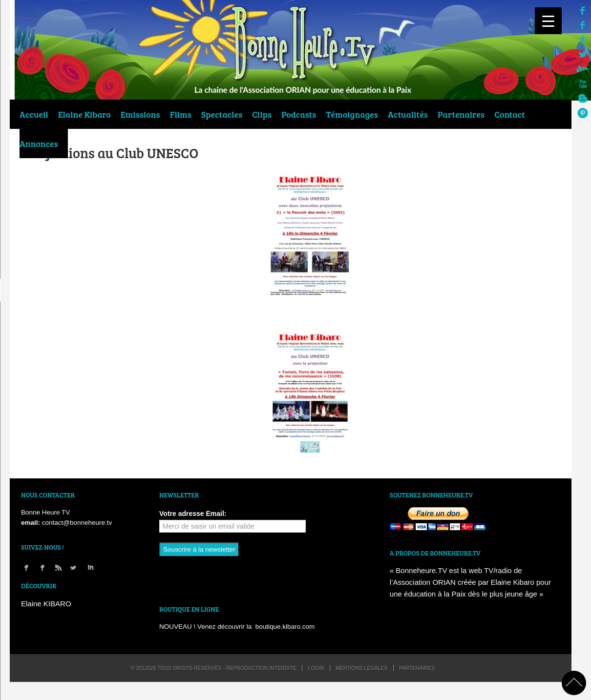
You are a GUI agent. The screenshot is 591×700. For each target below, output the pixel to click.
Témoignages (352, 114)
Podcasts (299, 114)
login (316, 668)
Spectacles (222, 114)
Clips (262, 114)
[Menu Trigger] (548, 21)
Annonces (39, 144)
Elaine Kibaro (84, 114)
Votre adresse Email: (193, 514)
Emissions (140, 114)
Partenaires (461, 114)
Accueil (34, 114)
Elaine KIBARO (46, 604)
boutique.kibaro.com (285, 627)
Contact (510, 114)
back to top (574, 683)
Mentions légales (361, 668)
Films (181, 114)
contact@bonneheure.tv (77, 523)
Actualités (408, 114)
